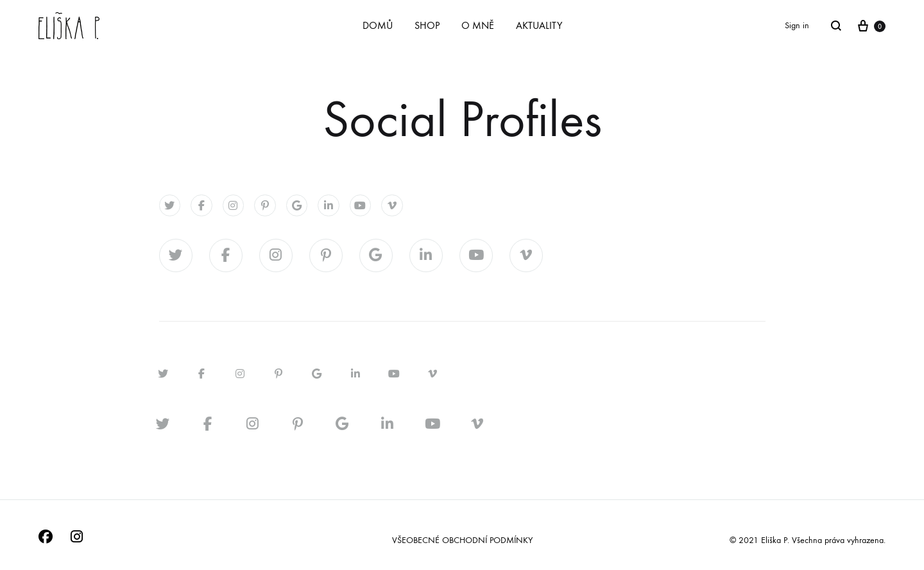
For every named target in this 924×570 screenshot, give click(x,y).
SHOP (427, 25)
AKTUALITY (539, 25)
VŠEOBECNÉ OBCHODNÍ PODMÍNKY (462, 540)
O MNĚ (478, 25)
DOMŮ (378, 25)
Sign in (797, 25)
